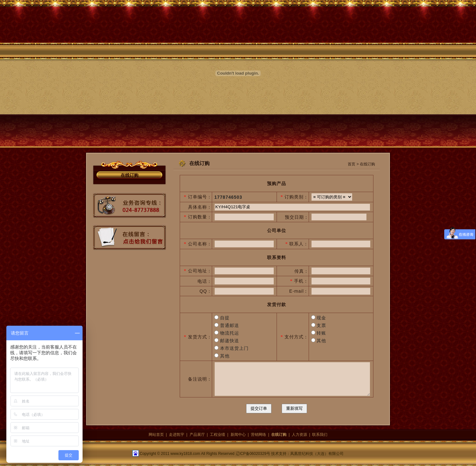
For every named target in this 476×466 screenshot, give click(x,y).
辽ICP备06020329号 (253, 454)
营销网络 (258, 435)
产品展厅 (197, 435)
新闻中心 (238, 435)
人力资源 (299, 435)
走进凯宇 (177, 435)
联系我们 (320, 435)
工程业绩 (218, 435)
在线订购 (130, 175)
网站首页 (156, 435)
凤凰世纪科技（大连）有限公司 (317, 454)
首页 (352, 164)
